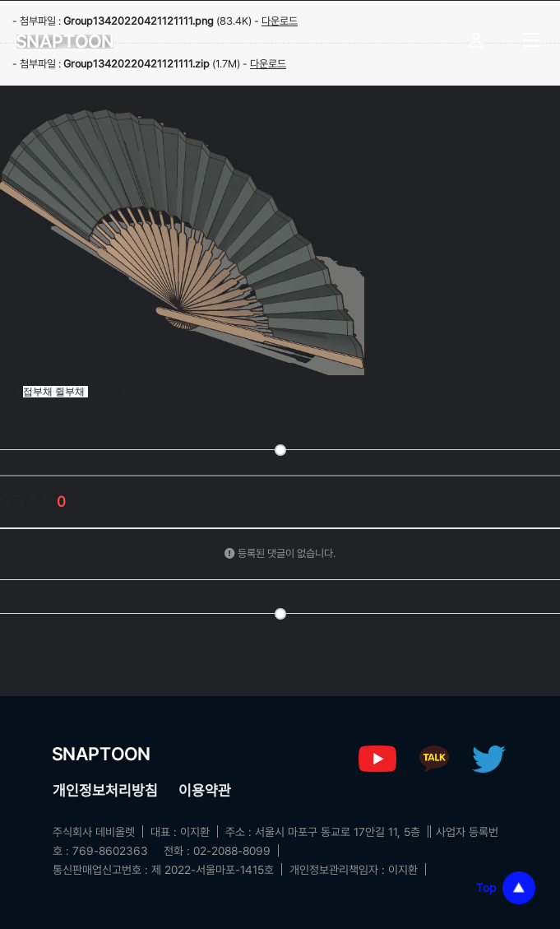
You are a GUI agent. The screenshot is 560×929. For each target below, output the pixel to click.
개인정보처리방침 (105, 790)
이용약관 (205, 790)
